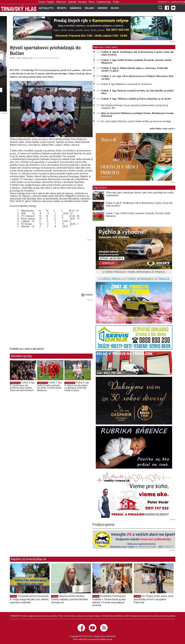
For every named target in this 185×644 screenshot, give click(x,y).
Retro (92, 2)
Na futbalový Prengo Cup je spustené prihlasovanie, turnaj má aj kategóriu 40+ (135, 107)
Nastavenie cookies (149, 616)
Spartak (72, 2)
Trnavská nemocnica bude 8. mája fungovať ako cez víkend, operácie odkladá (29, 599)
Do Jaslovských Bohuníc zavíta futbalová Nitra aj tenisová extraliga (136, 121)
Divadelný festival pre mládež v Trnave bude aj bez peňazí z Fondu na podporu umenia (109, 601)
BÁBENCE (76, 8)
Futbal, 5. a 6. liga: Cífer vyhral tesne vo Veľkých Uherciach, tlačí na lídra (137, 78)
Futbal (19, 58)
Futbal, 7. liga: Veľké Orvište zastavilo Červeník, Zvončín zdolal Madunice (50, 386)
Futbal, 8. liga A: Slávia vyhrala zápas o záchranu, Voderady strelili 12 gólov (77, 386)
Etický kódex (108, 616)
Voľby (116, 2)
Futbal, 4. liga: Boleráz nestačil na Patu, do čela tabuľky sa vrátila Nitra (137, 92)
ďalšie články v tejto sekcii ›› (162, 129)
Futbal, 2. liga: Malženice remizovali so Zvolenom (127, 84)
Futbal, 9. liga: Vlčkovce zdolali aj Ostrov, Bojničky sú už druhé (136, 99)
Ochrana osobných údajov (89, 616)
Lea (183, 2)
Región (51, 2)
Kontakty (134, 616)
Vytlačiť (87, 295)
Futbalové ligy (104, 2)
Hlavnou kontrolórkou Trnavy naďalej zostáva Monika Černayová (69, 599)
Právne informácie (67, 616)
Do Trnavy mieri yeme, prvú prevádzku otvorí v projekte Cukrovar (154, 599)
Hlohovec (61, 2)
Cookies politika (168, 616)
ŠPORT (12, 58)
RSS (127, 616)
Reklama (120, 616)
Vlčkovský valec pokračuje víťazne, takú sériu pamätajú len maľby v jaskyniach (140, 194)
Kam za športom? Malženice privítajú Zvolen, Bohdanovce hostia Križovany (137, 115)
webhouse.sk (106, 639)
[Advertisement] (51, 264)
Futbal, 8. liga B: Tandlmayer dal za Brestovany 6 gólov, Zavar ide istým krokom (22, 386)
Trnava (42, 2)
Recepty (82, 2)
